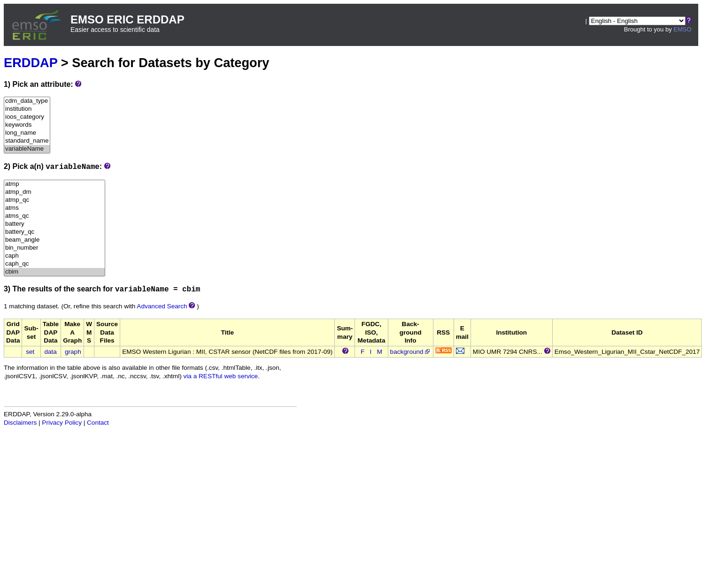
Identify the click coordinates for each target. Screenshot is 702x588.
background (411, 352)
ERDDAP (31, 63)
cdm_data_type (27, 101)
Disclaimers (20, 423)
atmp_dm (54, 192)
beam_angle (54, 240)
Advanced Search (162, 306)
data (50, 352)
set (30, 352)
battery (54, 224)
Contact (98, 423)
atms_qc (54, 216)
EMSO (682, 29)
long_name (27, 133)
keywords (27, 125)
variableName (27, 149)
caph (54, 256)
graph (73, 352)
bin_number (54, 248)
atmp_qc (54, 200)
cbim (54, 272)
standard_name (27, 141)
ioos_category (27, 117)
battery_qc (54, 232)
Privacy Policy (62, 423)
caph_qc (54, 264)
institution (27, 109)
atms (54, 208)
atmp (54, 184)
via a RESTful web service (221, 376)
